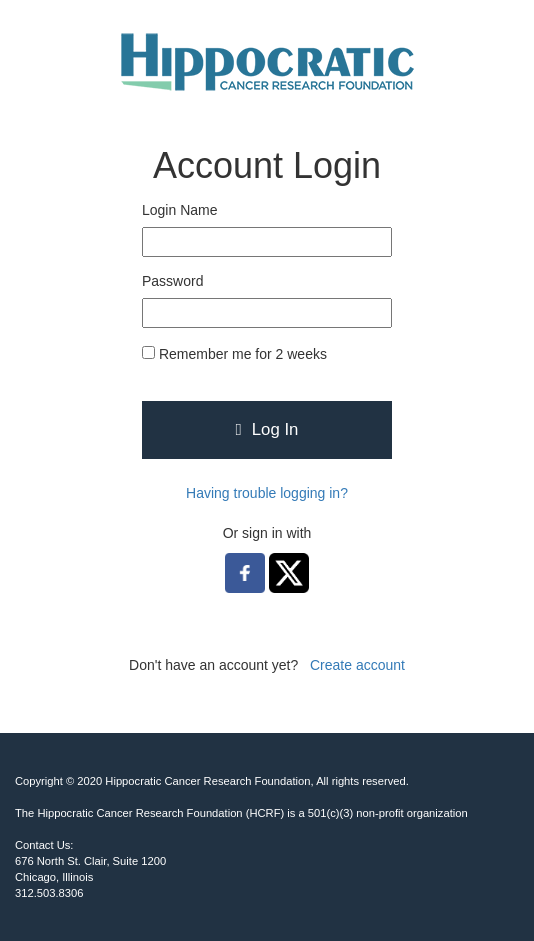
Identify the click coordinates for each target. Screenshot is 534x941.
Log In (267, 429)
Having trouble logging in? (267, 493)
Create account (357, 665)
